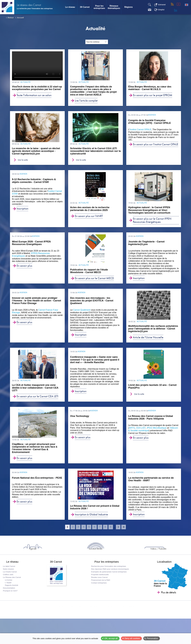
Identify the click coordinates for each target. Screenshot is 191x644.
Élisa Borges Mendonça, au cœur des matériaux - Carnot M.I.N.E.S (152, 88)
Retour (11, 18)
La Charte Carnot (11, 589)
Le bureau (9, 597)
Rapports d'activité (12, 602)
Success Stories (95, 561)
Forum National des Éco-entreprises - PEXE (37, 484)
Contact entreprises (98, 600)
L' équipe (9, 599)
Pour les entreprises (99, 7)
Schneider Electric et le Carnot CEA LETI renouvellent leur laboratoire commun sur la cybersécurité (92, 152)
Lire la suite (24, 162)
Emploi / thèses (126, 627)
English (187, 5)
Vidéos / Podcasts (127, 561)
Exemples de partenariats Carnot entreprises (108, 589)
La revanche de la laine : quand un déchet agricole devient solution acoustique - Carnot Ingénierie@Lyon (35, 152)
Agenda (64, 561)
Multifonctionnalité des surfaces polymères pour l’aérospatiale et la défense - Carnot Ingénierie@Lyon (150, 333)
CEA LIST (140, 433)
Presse (72, 627)
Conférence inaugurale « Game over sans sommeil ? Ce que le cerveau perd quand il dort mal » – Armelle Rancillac (95, 364)
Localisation (162, 577)
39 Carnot (85, 7)
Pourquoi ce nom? (11, 607)
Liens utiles (109, 627)
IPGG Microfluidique (155, 433)
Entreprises (159, 561)
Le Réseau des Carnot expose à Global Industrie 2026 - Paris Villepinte (151, 423)
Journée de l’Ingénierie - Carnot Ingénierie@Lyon (146, 246)
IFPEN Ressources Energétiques (47, 256)
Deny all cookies (132, 638)
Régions (128, 7)
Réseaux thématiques (114, 7)
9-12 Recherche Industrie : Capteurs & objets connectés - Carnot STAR (34, 183)
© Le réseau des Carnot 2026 (72, 633)
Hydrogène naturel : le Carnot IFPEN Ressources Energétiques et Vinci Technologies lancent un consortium (151, 213)
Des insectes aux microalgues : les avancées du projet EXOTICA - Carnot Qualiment (92, 304)
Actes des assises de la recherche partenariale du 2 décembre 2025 (91, 211)
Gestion (128, 633)
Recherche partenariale (89, 627)
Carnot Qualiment (81, 314)
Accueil (20, 18)
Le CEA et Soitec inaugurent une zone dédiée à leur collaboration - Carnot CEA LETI (37, 393)
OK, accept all (111, 638)
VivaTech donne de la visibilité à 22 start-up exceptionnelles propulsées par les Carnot (37, 90)
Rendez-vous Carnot (99, 594)
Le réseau (70, 7)
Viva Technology (80, 422)
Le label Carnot (10, 583)
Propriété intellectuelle (99, 591)
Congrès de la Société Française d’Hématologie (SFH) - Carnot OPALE (150, 123)
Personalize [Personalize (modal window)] (152, 638)
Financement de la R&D (100, 597)
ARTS (132, 433)
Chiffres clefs (9, 591)
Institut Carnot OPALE (140, 131)
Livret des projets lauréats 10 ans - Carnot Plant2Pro (150, 391)
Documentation (10, 605)
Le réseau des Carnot (36, 5)
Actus (32, 561)
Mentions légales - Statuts (111, 633)
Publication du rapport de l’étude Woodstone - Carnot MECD (91, 274)
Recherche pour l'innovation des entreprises (108, 583)
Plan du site (92, 633)
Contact (62, 627)
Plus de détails (164, 609)
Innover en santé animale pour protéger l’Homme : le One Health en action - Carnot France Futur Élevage (37, 304)
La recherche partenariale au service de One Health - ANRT (151, 486)
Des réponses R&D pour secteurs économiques (110, 586)
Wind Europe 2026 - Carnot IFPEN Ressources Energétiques (31, 246)
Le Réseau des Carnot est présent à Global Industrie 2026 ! (92, 514)
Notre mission (9, 586)
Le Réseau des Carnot (13, 594)
